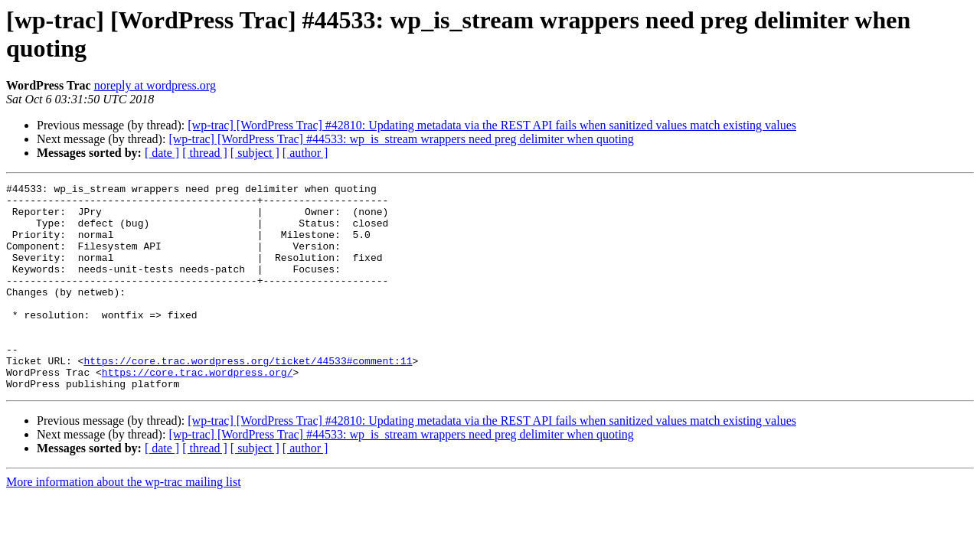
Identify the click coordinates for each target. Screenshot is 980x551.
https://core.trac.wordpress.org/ (198, 411)
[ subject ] (255, 153)
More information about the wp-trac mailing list (124, 523)
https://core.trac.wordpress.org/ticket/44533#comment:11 (248, 397)
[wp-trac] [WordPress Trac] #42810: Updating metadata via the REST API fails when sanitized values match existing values (492, 125)
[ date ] (162, 153)
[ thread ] (205, 153)
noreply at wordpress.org (155, 85)
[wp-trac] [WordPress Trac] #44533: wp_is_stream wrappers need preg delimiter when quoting (401, 139)
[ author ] (305, 153)
